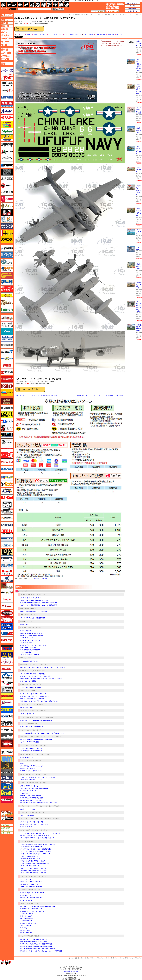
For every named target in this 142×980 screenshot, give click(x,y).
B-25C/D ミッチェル (26, 707)
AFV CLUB (24, 595)
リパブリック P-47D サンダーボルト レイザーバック (36, 851)
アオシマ (7, 97)
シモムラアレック (7, 359)
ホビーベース (7, 626)
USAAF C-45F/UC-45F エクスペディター (33, 633)
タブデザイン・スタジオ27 (7, 415)
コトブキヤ (7, 309)
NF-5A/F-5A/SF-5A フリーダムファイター (33, 800)
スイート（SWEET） (7, 365)
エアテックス (7, 179)
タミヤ (22, 841)
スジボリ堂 (7, 372)
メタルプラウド (36, 730)
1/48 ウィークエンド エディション (39, 754)
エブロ (7, 226)
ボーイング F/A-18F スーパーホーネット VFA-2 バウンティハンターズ (41, 679)
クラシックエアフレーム (28, 806)
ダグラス (119, 34)
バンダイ (7, 498)
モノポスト (7, 737)
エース (7, 206)
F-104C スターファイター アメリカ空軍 (32, 911)
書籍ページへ (7, 63)
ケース (61, 5)
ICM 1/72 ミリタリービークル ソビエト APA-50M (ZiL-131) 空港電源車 (37, 395)
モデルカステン (7, 723)
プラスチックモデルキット (38, 711)
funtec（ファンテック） (7, 538)
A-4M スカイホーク (26, 921)
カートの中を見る (112, 11)
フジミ (7, 565)
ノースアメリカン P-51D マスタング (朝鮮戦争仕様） (36, 849)
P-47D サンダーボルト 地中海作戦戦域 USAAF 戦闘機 (36, 740)
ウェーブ (7, 165)
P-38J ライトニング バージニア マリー (33, 893)
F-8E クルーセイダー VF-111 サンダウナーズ (34, 942)
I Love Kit (23, 621)
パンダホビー (7, 504)
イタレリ (23, 724)
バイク (26, 5)
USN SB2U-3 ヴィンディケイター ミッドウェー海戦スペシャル (39, 701)
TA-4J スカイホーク (26, 926)
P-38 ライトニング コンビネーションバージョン (35, 696)
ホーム (71, 958)
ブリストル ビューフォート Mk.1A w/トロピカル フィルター (138, 65)
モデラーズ (7, 710)
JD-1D (22, 34)
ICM (17, 382)
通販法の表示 (7, 833)
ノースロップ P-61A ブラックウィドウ (32, 822)
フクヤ (7, 559)
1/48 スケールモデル (38, 812)
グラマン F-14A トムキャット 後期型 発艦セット (35, 863)
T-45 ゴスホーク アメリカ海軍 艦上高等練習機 (34, 788)
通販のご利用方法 (133, 3)
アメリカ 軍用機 (100, 34)
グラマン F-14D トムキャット (29, 856)
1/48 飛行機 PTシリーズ (33, 903)
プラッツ (7, 572)
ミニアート (7, 669)
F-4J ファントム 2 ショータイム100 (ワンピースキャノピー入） (39, 907)
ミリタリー (30, 621)
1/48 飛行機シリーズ (32, 724)
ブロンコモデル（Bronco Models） (7, 579)
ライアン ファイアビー (55, 34)
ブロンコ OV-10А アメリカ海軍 (30, 655)
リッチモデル (7, 786)
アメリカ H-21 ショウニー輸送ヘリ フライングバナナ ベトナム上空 (40, 833)
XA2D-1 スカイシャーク (28, 816)
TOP (9, 9)
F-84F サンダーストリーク (28, 791)
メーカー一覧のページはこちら (7, 70)
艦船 (15, 5)
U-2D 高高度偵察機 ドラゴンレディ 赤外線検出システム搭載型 (39, 603)
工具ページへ (7, 53)
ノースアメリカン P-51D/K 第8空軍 (31, 687)
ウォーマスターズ (7, 172)
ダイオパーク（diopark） (7, 401)
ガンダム (38, 5)
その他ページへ (7, 45)
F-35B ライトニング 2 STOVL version (32, 727)
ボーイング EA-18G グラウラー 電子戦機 (32, 674)
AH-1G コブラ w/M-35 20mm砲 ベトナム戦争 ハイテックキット (39, 838)
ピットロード (7, 525)
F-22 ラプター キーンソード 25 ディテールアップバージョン (38, 949)
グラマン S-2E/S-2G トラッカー (30, 786)
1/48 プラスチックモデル (31, 615)
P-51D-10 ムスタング (27, 757)
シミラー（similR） (7, 352)
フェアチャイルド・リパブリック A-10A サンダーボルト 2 (38, 844)
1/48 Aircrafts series (30, 608)
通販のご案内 (7, 828)
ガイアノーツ (7, 248)
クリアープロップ (26, 812)
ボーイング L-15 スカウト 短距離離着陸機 (33, 618)
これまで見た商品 (98, 11)
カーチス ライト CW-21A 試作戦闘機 (31, 887)
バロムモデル (7, 491)
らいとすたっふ (7, 772)
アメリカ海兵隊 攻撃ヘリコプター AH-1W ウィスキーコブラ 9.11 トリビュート (44, 733)
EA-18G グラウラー (26, 933)
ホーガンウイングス (7, 606)
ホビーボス (7, 633)
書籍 (67, 5)
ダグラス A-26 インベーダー (72, 34)
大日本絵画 (7, 408)
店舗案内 (133, 11)
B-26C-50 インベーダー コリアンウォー (32, 640)
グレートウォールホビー (28, 819)
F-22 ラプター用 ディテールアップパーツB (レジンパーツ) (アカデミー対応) (43, 667)
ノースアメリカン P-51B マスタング (31, 847)
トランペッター (7, 469)
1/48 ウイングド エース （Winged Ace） (42, 717)
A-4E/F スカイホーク (27, 914)
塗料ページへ (7, 50)
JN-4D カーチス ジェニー (28, 714)
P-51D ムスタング (26, 895)
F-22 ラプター (25, 928)
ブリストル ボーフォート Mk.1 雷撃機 (139, 150)
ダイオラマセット (29, 658)
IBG (7, 84)
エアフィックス (25, 745)
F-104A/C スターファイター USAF (31, 796)
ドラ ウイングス (25, 876)
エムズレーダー (7, 813)
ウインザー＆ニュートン (7, 158)
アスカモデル (7, 118)
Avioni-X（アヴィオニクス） (7, 91)
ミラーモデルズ (7, 689)
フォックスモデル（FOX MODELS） (7, 552)
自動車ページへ (7, 29)
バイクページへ (7, 32)
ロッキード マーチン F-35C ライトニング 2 (33, 873)
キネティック (24, 783)
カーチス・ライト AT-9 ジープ (29, 884)
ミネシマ (7, 676)
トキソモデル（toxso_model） (7, 442)
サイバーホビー (7, 318)
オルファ (7, 240)
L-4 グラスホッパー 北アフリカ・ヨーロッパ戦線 (35, 836)
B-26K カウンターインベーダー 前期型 (32, 636)
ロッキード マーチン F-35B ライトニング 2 (33, 871)
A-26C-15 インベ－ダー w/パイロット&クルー (34, 645)
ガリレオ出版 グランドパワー (7, 275)
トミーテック (7, 449)
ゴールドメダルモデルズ (7, 303)
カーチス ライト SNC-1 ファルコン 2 (31, 882)
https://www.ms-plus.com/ (71, 972)
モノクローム (7, 730)
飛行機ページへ (7, 23)
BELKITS (7, 593)
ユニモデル (7, 752)
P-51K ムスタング (26, 631)
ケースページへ (7, 59)
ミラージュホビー (7, 683)
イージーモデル (25, 717)
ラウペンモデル (7, 779)
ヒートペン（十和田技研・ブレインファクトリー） (7, 511)
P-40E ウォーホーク (26, 900)
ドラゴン (7, 462)
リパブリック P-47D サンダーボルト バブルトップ (35, 854)
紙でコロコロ (7, 255)
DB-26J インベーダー (39, 34)
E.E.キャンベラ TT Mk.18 (28, 809)
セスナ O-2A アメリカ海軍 (28, 647)
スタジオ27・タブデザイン (7, 379)
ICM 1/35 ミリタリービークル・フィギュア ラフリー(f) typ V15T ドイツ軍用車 (100, 395)
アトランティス (25, 711)
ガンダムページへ (7, 35)
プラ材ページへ (7, 56)
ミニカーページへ (7, 42)
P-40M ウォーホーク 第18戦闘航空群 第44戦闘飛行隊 (36, 720)
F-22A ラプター (25, 624)
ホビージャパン (7, 620)
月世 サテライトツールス (7, 289)
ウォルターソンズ (26, 730)
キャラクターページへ (7, 38)
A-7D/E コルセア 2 (26, 930)
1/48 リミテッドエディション (38, 774)
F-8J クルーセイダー (27, 918)
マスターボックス (7, 655)
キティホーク (7, 262)
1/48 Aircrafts (32, 691)
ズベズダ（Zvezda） (7, 392)
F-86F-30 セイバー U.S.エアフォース (31, 909)
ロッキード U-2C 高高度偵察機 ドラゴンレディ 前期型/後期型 (39, 605)
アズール (7, 111)
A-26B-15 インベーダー (27, 638)
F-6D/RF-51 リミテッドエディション (31, 771)
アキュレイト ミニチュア (28, 704)
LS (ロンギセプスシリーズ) (38, 671)
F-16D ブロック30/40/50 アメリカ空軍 (32, 798)
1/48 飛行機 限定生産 (33, 936)
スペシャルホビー (26, 830)
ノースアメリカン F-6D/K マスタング (31, 766)
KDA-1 (28, 34)
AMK (22, 608)
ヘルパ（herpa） (7, 599)
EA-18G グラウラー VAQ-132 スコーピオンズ (34, 939)
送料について (7, 830)
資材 (55, 5)
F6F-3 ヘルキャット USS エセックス (31, 898)
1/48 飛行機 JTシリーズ (33, 890)
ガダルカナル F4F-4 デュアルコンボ (31, 780)
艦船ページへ (7, 26)
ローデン (7, 800)
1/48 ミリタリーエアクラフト (39, 745)
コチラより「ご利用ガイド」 (41, 579)
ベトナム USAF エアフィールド (30, 661)
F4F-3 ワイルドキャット (28, 768)
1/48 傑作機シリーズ (31, 841)
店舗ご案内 (7, 825)
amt (7, 199)
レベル (7, 793)
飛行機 (77, 958)
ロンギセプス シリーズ (37, 684)
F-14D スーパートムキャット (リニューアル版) (34, 611)
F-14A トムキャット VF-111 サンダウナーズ (33, 694)
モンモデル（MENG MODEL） (7, 743)
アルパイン (7, 131)
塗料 (44, 5)
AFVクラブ (7, 192)
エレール (7, 233)
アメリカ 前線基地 (26, 652)
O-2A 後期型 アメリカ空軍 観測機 (30, 650)
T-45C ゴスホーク (26, 793)
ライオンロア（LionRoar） (7, 766)
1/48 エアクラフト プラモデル (27, 21)
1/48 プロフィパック (35, 760)
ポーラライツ (7, 613)
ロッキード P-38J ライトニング (30, 866)
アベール (7, 124)
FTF (7, 213)
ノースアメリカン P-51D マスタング (31, 748)
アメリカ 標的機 (88, 34)
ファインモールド (7, 532)
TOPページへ (7, 15)
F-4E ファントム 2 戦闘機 (28, 681)
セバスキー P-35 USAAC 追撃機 (30, 742)
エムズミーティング (7, 818)
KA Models (24, 664)
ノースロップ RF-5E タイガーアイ (31, 598)
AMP (22, 615)
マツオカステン (7, 662)
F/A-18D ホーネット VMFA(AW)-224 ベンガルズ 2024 (36, 946)
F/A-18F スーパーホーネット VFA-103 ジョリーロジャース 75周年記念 (41, 951)
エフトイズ (7, 219)
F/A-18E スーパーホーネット (29, 923)
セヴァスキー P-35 (26, 879)
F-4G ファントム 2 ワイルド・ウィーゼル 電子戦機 (35, 676)
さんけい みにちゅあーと (7, 325)
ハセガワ (23, 890)
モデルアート (7, 716)
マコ (7, 649)
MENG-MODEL (25, 671)
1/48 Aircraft (39, 704)
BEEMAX (7, 518)
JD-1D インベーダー (26, 643)
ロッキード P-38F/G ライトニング (30, 859)
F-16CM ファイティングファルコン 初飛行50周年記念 (36, 944)
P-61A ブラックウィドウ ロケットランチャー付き (35, 824)
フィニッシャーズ (7, 545)
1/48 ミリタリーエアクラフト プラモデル (48, 806)
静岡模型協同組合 (7, 345)
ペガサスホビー (7, 586)
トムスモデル (7, 455)
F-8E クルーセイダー (27, 916)
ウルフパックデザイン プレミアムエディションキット (45, 736)
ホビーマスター (7, 640)
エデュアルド (24, 754)
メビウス (7, 696)
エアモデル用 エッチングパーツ (37, 664)
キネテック (7, 269)
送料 (133, 6)
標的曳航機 (111, 34)
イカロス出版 (7, 145)
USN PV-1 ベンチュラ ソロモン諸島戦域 (32, 699)
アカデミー (24, 691)
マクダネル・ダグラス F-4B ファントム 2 (33, 861)
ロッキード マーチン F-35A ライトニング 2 (33, 868)
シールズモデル (7, 338)
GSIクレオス (7, 331)
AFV (7, 20)
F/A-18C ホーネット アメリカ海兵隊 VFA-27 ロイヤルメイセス (39, 803)
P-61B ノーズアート (26, 827)
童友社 (7, 435)
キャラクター (32, 5)
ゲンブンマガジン (7, 296)
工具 (50, 5)
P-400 (22, 764)
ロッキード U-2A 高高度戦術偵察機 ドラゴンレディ (36, 600)
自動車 (20, 5)
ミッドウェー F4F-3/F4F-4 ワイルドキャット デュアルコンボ (38, 777)
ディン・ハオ (7, 428)
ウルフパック (24, 736)
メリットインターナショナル (7, 703)
